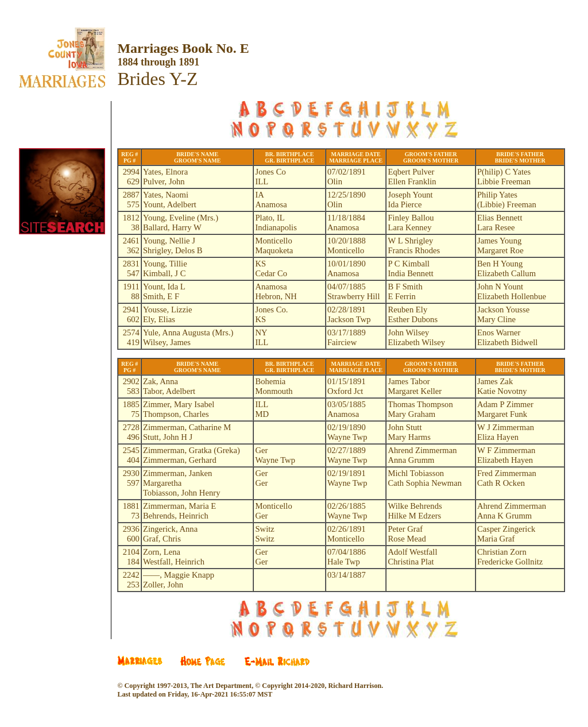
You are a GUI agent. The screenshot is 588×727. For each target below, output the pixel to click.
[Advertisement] (71, 332)
